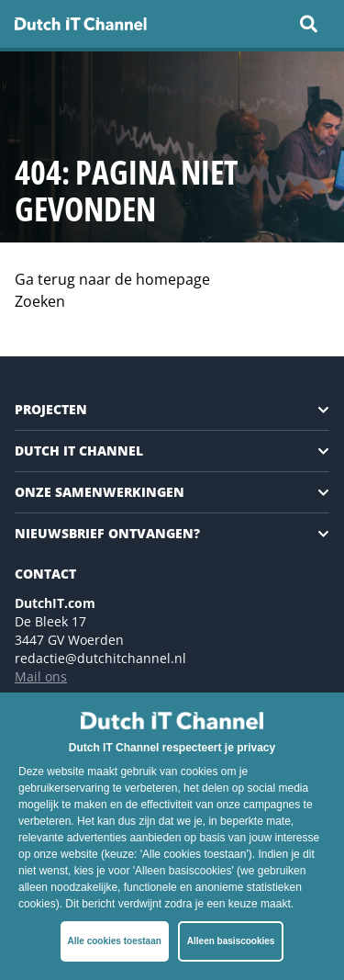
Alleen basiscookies (231, 941)
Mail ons (41, 676)
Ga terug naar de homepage (112, 279)
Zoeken (40, 301)
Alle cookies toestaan (115, 941)
